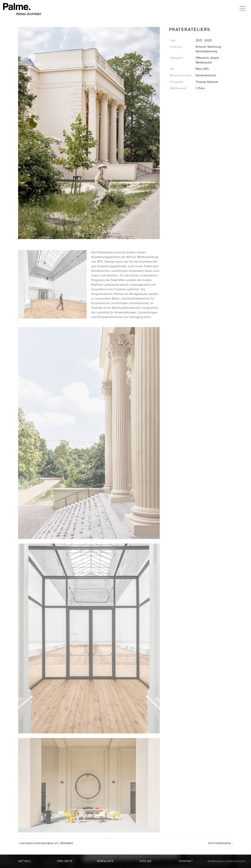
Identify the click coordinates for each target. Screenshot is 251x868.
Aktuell (25, 861)
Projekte (65, 861)
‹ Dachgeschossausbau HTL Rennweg (46, 843)
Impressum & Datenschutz (226, 861)
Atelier (146, 861)
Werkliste (105, 861)
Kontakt (186, 861)
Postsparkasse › (221, 843)
